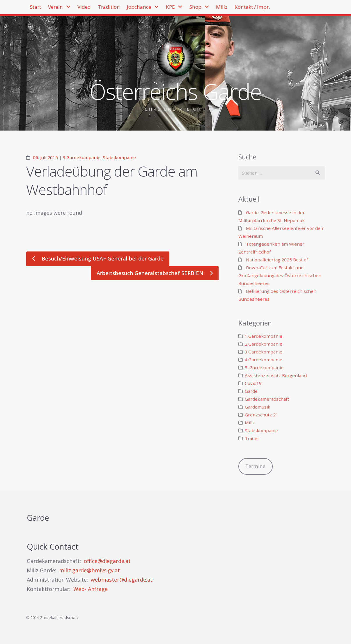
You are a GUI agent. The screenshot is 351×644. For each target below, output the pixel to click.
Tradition (130, 9)
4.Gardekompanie (264, 360)
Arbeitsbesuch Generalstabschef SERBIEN (151, 273)
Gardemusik (258, 407)
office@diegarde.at (107, 561)
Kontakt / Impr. (52, 27)
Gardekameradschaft (267, 399)
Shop (234, 9)
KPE (203, 9)
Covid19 (253, 383)
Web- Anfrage (91, 589)
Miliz (266, 9)
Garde (251, 391)
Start (39, 9)
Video (100, 9)
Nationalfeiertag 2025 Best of (277, 260)
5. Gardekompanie (264, 367)
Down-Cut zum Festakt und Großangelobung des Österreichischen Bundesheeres (280, 275)
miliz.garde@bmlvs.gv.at (89, 570)
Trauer (252, 438)
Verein (65, 9)
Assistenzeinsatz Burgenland (276, 375)
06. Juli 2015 (45, 157)
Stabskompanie (119, 157)
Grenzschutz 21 (262, 415)
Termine (255, 466)
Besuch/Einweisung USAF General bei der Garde (102, 258)
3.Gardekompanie (82, 157)
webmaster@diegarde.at (122, 580)
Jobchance (166, 9)
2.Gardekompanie (264, 344)
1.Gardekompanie (264, 336)
